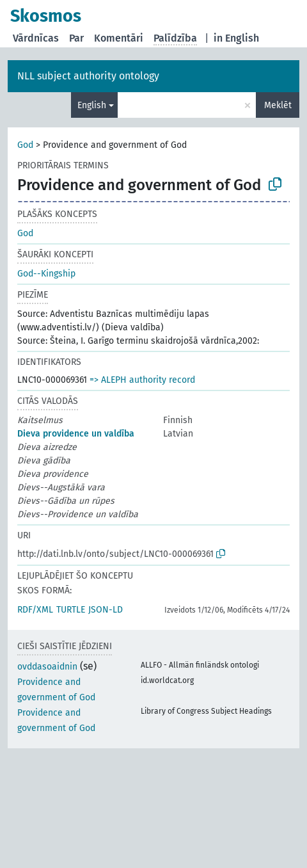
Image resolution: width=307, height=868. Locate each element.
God (25, 145)
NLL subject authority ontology (88, 76)
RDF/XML (35, 610)
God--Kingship (46, 274)
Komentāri (119, 38)
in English (236, 38)
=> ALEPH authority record (142, 380)
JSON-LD (106, 610)
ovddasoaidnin (47, 667)
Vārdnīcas (36, 38)
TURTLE (71, 610)
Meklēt (278, 105)
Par (76, 38)
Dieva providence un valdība (76, 434)
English (92, 105)
